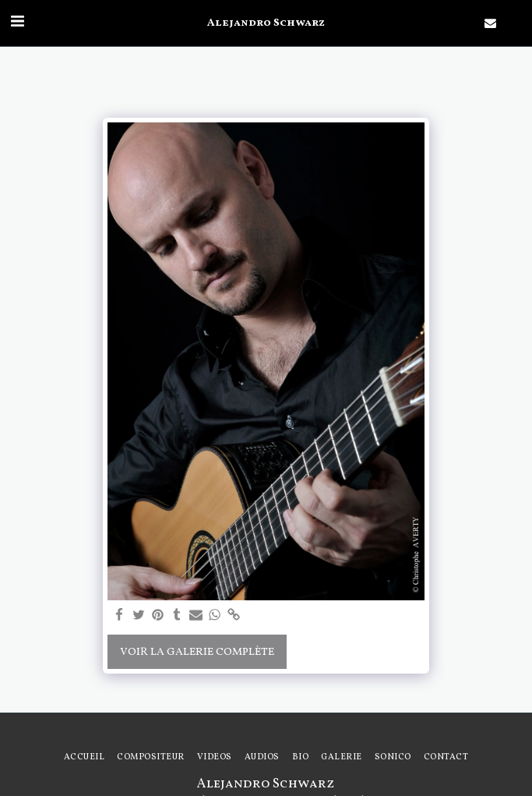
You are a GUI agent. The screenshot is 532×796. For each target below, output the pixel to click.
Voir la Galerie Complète (197, 652)
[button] (17, 23)
